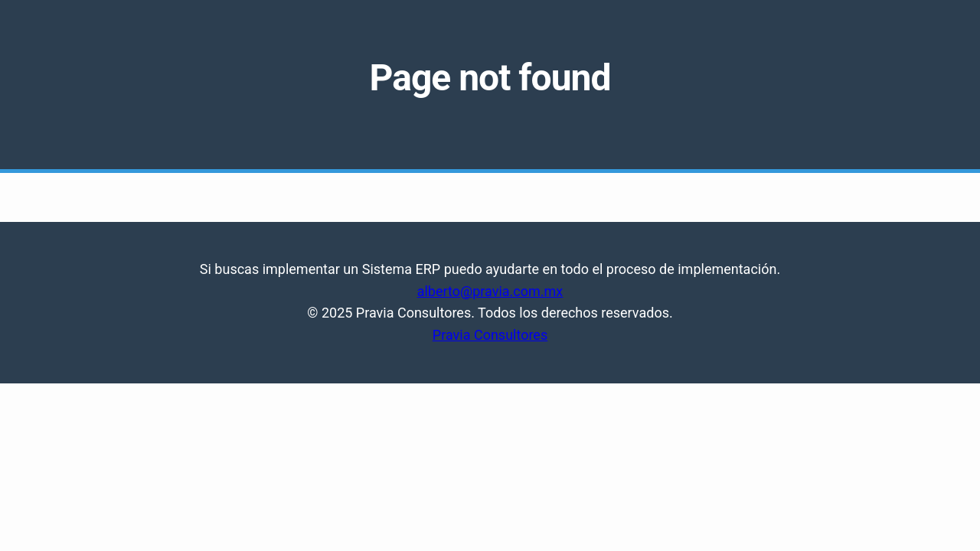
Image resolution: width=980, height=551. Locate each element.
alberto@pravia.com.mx (490, 291)
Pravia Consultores (490, 335)
